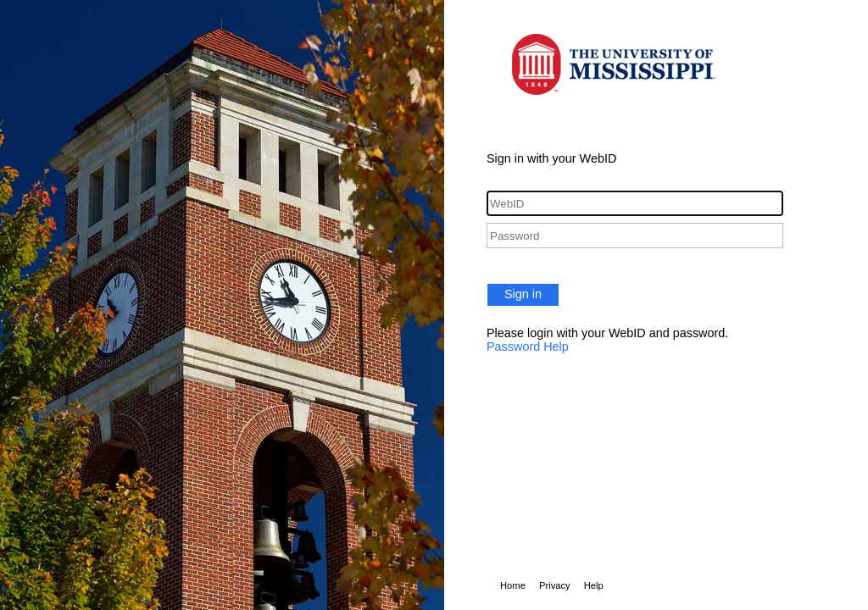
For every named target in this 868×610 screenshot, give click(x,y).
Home (513, 585)
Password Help (528, 347)
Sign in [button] (523, 294)
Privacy (555, 585)
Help (594, 585)
